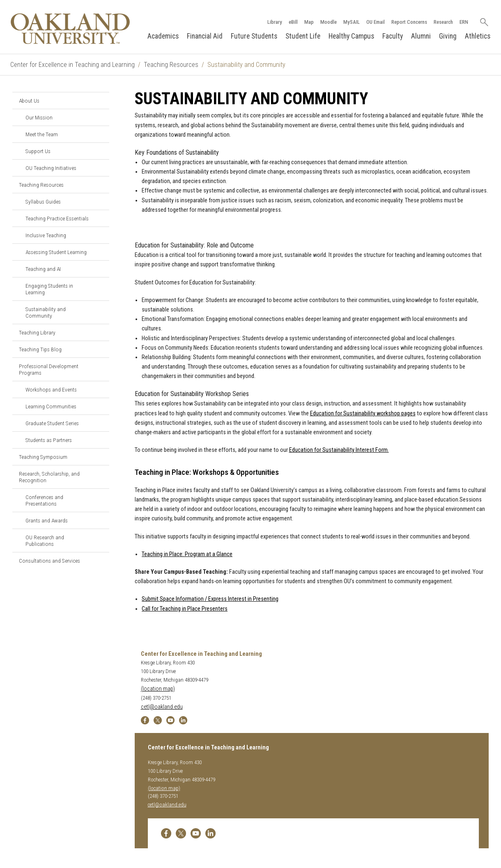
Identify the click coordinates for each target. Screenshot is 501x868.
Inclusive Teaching (46, 235)
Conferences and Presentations (44, 500)
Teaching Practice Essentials (57, 218)
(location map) (158, 689)
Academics (163, 36)
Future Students (254, 36)
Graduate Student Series (52, 423)
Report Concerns (409, 22)
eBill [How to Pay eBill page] (293, 22)
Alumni (421, 36)
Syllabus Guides (43, 202)
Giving (448, 36)
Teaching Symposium (43, 457)
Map (309, 22)
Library (275, 22)
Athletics (478, 36)
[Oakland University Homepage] (70, 29)
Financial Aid (205, 36)
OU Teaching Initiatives (51, 168)
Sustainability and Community (46, 312)
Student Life (303, 36)
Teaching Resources (171, 65)
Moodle (329, 22)
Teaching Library (37, 332)
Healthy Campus (351, 36)
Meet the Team (42, 134)
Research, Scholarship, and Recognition (49, 477)
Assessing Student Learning (56, 252)
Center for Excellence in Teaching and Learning (72, 65)
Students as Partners (49, 440)
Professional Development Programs (49, 369)
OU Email (376, 22)
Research (443, 22)
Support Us (38, 151)
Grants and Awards (47, 520)
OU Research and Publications (45, 540)
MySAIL (352, 22)
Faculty (393, 36)
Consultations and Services (49, 561)
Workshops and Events (51, 389)
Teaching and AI (43, 269)
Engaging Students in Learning (49, 289)
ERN (464, 22)
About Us (29, 101)
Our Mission (39, 117)
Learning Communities (51, 406)
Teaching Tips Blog (40, 349)
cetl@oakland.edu (162, 707)
